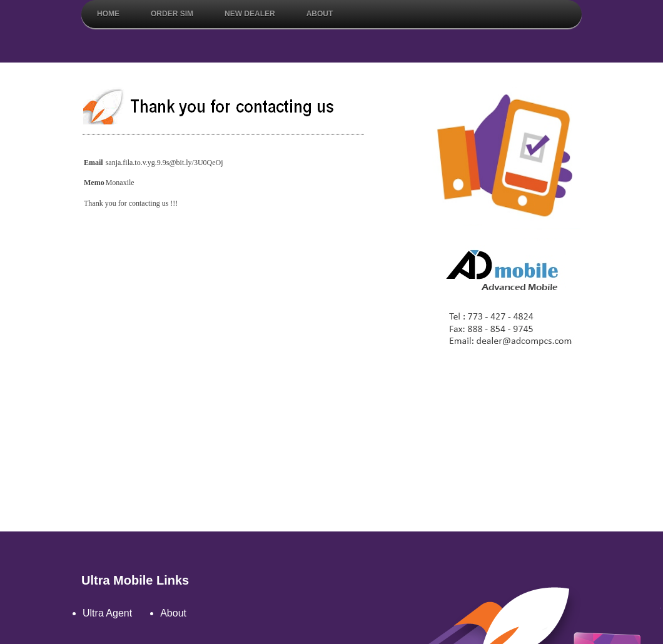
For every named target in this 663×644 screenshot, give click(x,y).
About (320, 14)
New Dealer (250, 14)
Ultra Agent (107, 613)
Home (108, 14)
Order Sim (172, 14)
